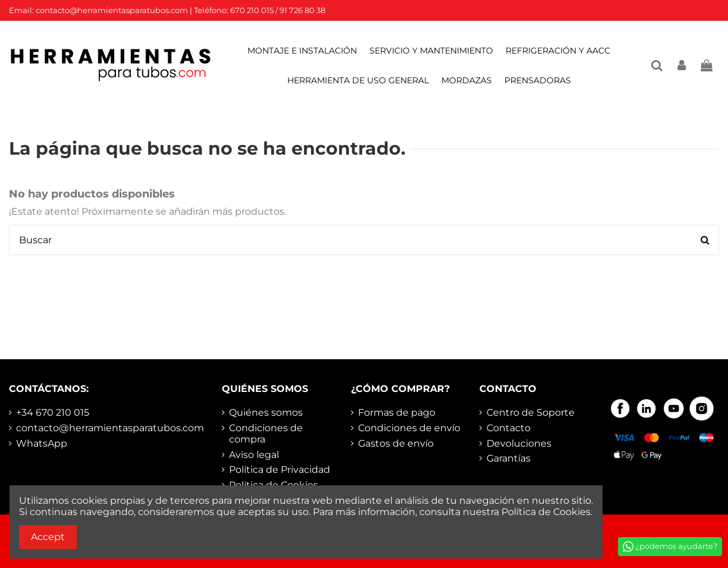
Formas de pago (397, 412)
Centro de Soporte (531, 412)
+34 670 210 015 (53, 412)
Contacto (509, 428)
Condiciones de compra (266, 434)
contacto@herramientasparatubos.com (110, 428)
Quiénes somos (266, 412)
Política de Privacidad (280, 470)
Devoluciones (519, 443)
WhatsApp (42, 443)
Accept (48, 537)
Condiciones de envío (409, 428)
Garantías (509, 458)
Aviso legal (254, 455)
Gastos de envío (396, 443)
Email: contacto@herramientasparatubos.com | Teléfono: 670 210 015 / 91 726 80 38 (167, 10)
